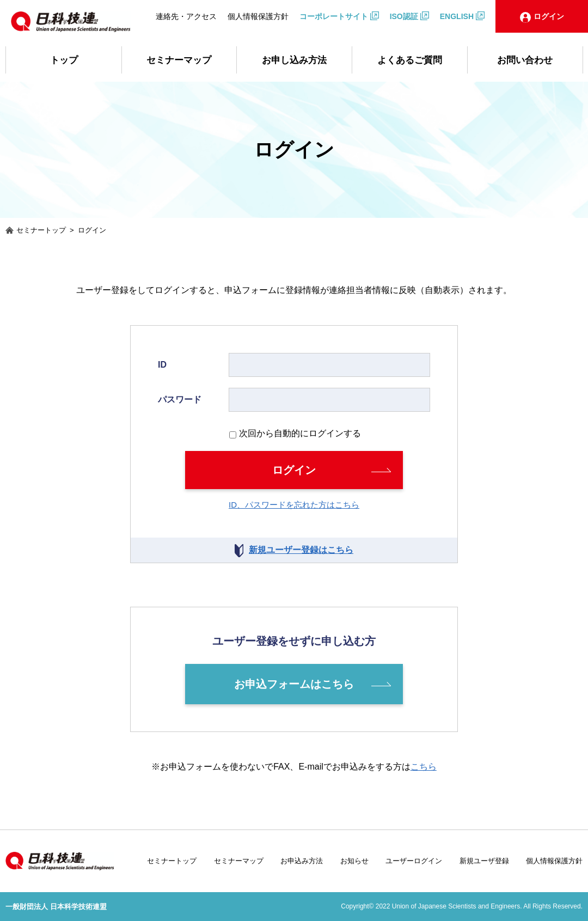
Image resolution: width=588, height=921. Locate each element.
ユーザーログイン (414, 861)
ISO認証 (404, 16)
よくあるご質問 (410, 60)
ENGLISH (457, 16)
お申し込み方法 (294, 60)
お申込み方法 (302, 861)
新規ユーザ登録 (484, 861)
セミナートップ (172, 861)
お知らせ (354, 861)
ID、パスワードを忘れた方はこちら (294, 505)
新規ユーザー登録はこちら (301, 550)
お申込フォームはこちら (294, 684)
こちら (424, 767)
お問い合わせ (525, 60)
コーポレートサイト (334, 16)
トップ (64, 60)
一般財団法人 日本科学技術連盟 (56, 907)
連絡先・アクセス (186, 16)
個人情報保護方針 (258, 16)
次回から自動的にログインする (300, 433)
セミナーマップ (179, 60)
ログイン (294, 470)
